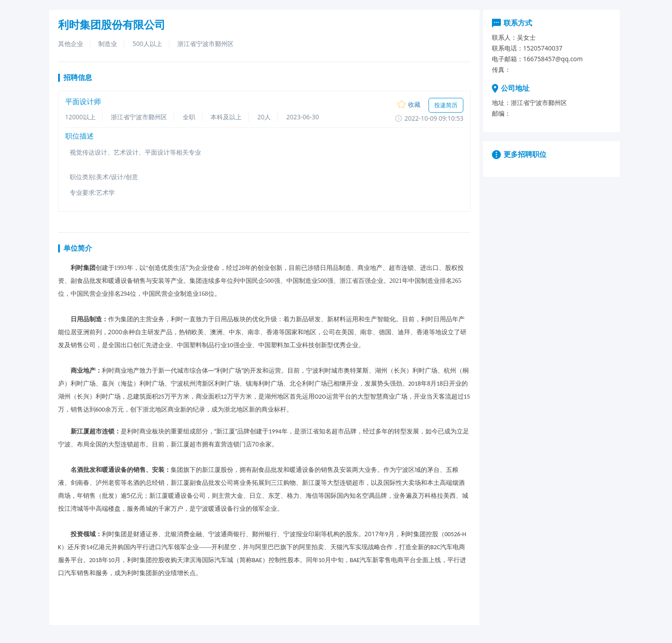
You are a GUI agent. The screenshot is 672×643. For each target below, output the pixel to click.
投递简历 (446, 105)
